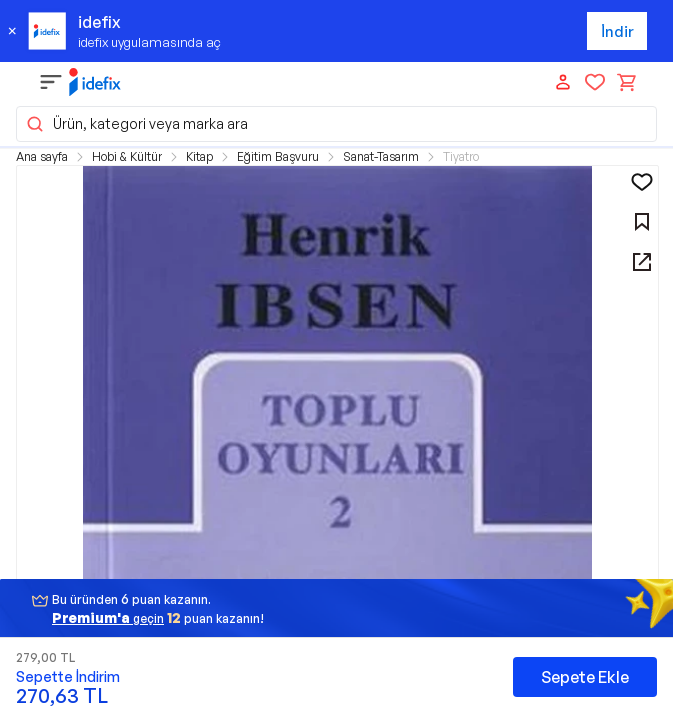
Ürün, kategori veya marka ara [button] (136, 124)
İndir (617, 31)
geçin (108, 617)
